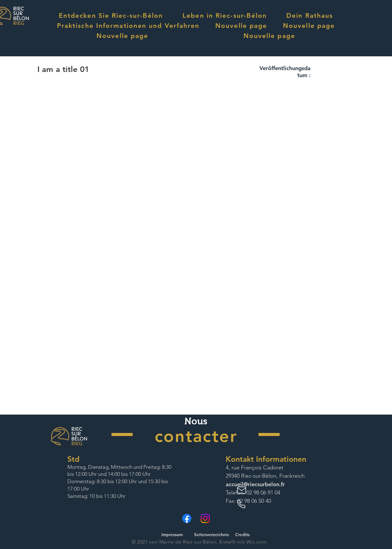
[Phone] (242, 504)
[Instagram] (205, 518)
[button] (111, 15)
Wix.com (256, 542)
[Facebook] (187, 518)
